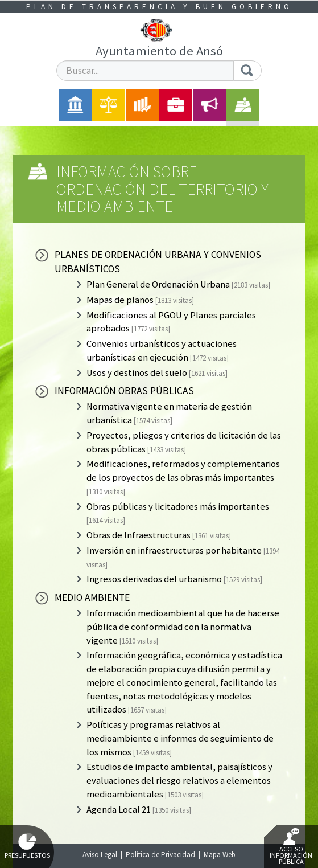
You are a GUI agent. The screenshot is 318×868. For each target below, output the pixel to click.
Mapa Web (220, 855)
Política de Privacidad (160, 855)
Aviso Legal (100, 855)
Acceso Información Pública (291, 847)
